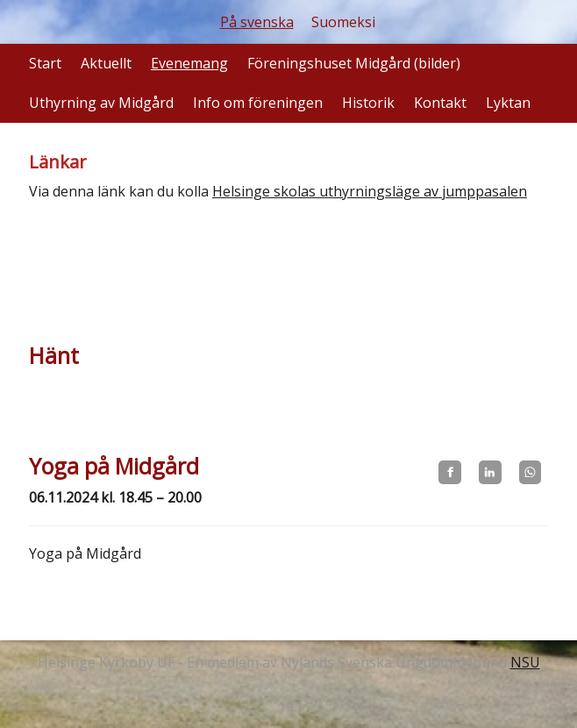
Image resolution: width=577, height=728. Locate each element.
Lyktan (508, 103)
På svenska (257, 22)
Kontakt (440, 103)
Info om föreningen (258, 103)
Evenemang (189, 63)
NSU (525, 662)
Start (45, 63)
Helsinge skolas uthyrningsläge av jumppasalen (370, 191)
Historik (368, 103)
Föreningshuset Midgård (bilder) (354, 63)
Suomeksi (343, 22)
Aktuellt (106, 63)
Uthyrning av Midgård (101, 103)
